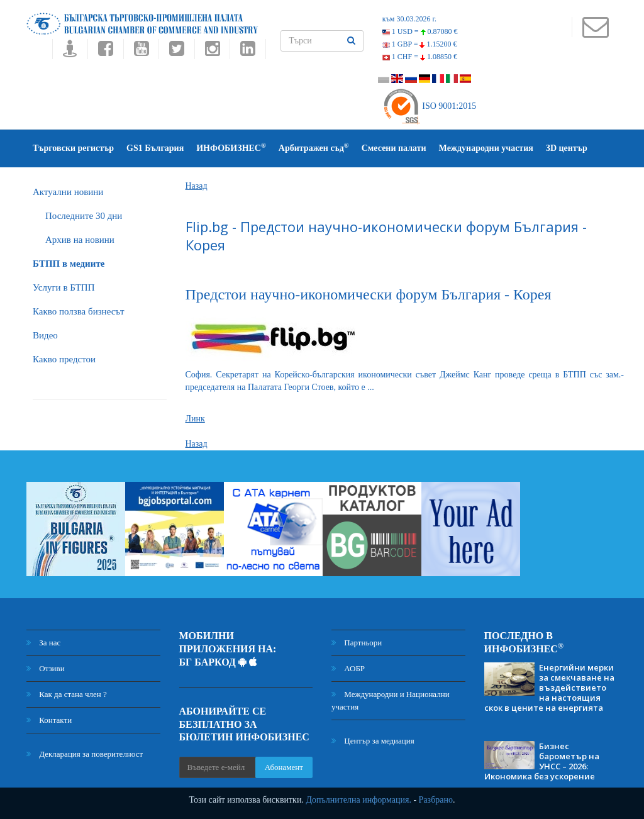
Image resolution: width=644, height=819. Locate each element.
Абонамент (284, 767)
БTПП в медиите (69, 264)
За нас (43, 643)
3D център (567, 148)
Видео (45, 335)
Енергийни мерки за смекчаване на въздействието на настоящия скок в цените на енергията (549, 688)
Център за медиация (373, 741)
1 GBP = (420, 44)
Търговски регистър (73, 148)
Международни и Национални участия (391, 700)
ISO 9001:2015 (429, 106)
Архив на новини (80, 240)
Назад (197, 186)
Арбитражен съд (314, 148)
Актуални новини (68, 192)
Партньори (357, 643)
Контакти (49, 720)
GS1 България (155, 148)
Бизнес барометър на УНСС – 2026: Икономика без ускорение (542, 761)
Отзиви (46, 668)
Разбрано (436, 800)
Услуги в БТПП (64, 287)
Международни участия (486, 148)
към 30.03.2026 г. (409, 19)
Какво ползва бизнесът (79, 311)
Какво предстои (64, 359)
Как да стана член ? (67, 694)
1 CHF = (420, 57)
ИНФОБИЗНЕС (231, 148)
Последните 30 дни (84, 216)
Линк (195, 419)
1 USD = (420, 31)
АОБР (348, 668)
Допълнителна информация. (358, 800)
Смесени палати (394, 148)
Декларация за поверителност (85, 754)
